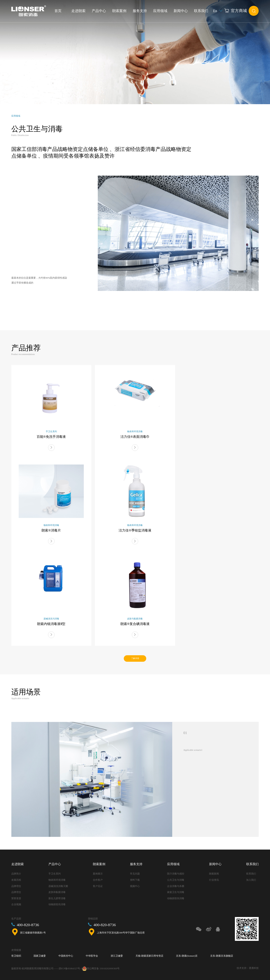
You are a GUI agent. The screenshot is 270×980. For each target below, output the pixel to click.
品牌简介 (16, 874)
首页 (58, 11)
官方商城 (236, 11)
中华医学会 (92, 956)
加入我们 (251, 880)
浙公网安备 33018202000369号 (103, 968)
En (218, 11)
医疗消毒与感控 (176, 874)
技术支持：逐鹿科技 (248, 968)
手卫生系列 (55, 874)
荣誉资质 (16, 898)
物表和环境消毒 (57, 880)
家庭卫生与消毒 (176, 892)
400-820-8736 (28, 925)
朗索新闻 (214, 874)
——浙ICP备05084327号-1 (68, 968)
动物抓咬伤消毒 (57, 904)
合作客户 (98, 880)
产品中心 (99, 11)
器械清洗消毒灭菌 (58, 886)
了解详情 (135, 658)
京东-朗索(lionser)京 (187, 956)
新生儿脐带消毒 (57, 898)
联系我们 (201, 11)
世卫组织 (16, 956)
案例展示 (98, 874)
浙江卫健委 (117, 956)
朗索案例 (119, 11)
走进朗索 (78, 11)
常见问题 (135, 874)
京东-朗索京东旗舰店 (222, 956)
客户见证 (98, 886)
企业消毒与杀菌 (176, 886)
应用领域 (160, 11)
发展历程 (16, 880)
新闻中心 (181, 11)
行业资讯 (214, 880)
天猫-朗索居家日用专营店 (149, 956)
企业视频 (16, 904)
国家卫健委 (40, 956)
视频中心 (135, 886)
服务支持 (140, 11)
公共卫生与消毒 (176, 880)
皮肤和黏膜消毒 (57, 892)
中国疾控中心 (66, 956)
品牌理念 (16, 886)
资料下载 (135, 880)
